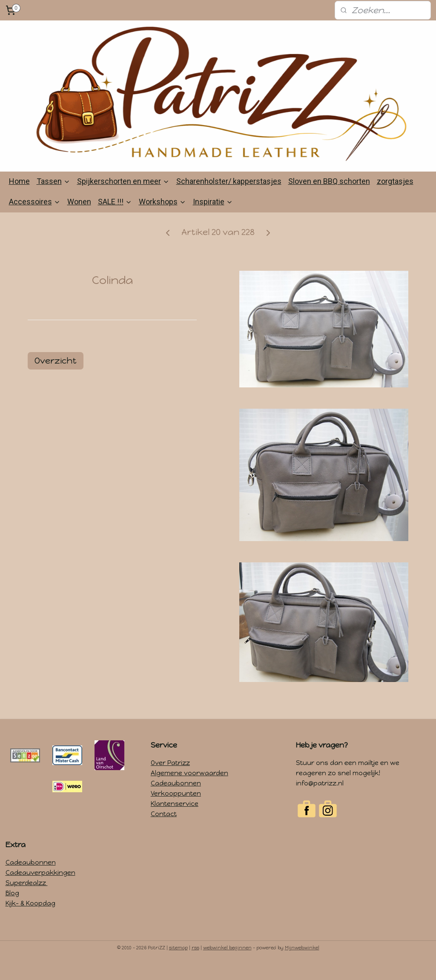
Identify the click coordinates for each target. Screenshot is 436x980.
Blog (12, 910)
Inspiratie (213, 218)
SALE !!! (115, 218)
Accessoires (35, 218)
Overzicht (56, 377)
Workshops (162, 218)
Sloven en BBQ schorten (329, 198)
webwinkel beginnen (227, 964)
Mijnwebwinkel (302, 964)
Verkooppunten (176, 810)
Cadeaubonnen (176, 800)
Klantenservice (175, 820)
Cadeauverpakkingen (40, 889)
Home (19, 198)
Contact (164, 831)
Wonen (79, 218)
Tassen (53, 198)
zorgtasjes (395, 198)
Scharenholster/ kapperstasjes (229, 198)
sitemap (178, 964)
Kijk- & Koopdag (30, 920)
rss (195, 964)
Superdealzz (27, 900)
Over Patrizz (170, 779)
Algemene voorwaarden (189, 790)
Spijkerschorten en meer (123, 198)
